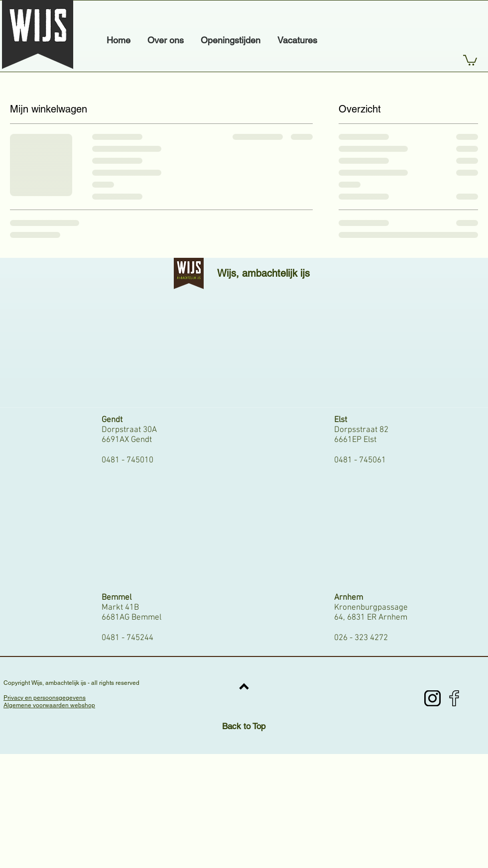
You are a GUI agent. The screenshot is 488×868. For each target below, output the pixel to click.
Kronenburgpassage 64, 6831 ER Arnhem (371, 613)
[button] (470, 60)
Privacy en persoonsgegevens (45, 698)
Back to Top (244, 726)
